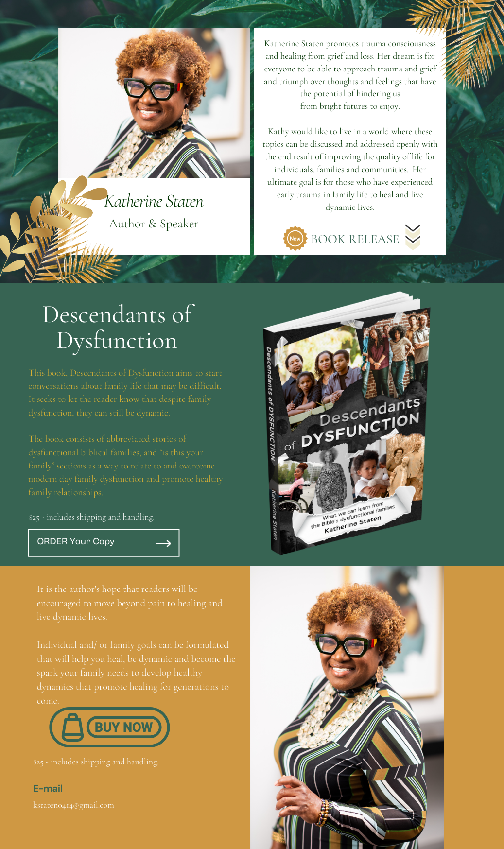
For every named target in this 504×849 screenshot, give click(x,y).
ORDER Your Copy (76, 542)
